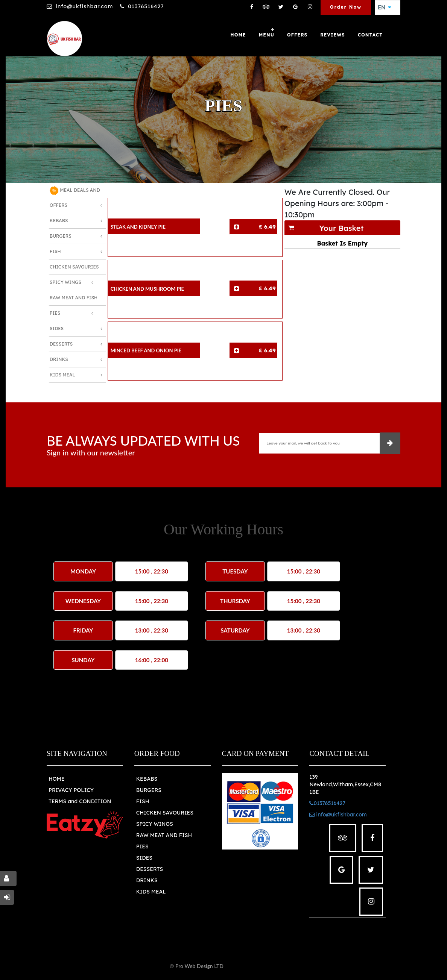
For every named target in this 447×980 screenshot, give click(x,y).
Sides (57, 328)
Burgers (61, 236)
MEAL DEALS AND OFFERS (75, 197)
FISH (143, 801)
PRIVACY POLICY (71, 790)
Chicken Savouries (74, 267)
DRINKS (147, 880)
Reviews (333, 35)
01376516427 (146, 6)
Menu (267, 35)
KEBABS (147, 779)
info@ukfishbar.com (84, 6)
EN (385, 8)
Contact (370, 35)
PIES (142, 847)
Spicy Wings (65, 282)
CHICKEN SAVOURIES (165, 813)
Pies (55, 313)
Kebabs (59, 221)
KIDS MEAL (151, 892)
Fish (55, 251)
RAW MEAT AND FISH (164, 835)
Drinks (59, 359)
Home (238, 35)
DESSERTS (150, 869)
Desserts (61, 344)
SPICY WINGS (155, 824)
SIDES (144, 858)
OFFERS (297, 35)
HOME (56, 779)
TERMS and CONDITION (80, 801)
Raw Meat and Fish (74, 298)
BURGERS (149, 790)
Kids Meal (62, 375)
